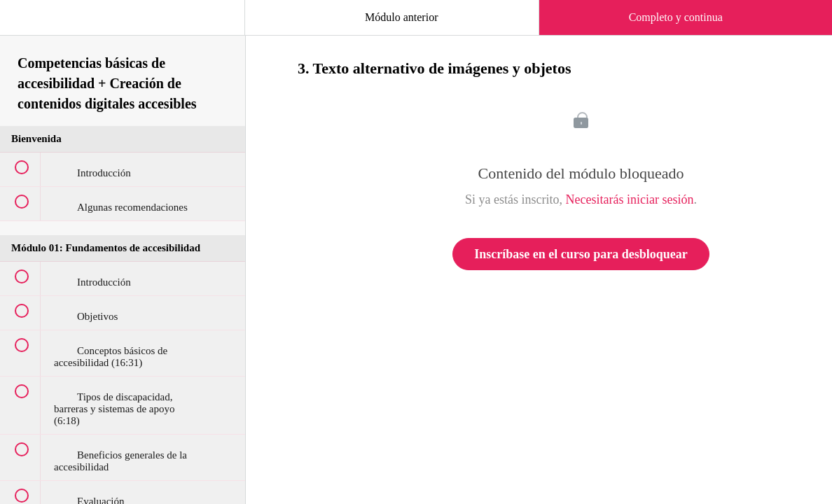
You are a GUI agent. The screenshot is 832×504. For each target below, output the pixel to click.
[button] (25, 24)
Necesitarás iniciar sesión (630, 199)
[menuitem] (123, 31)
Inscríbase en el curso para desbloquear (581, 254)
